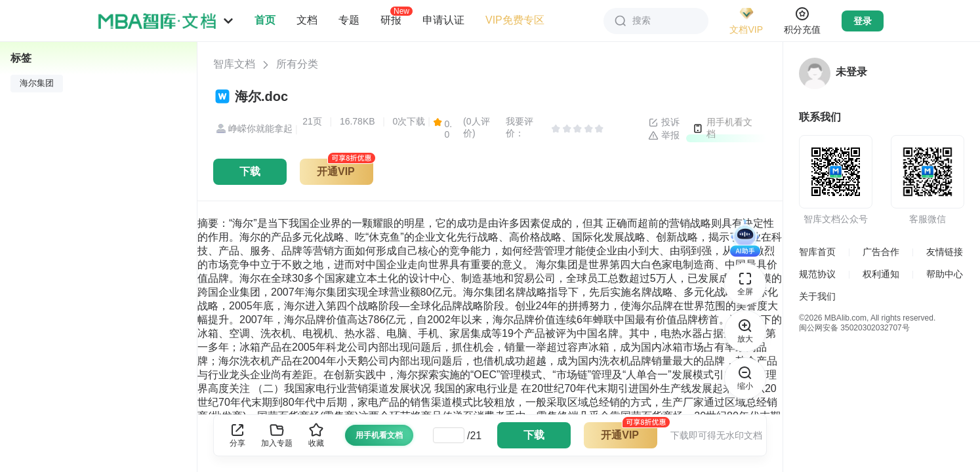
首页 (265, 20)
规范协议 (817, 274)
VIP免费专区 (515, 20)
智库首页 (817, 252)
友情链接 (945, 252)
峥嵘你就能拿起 (253, 129)
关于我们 (817, 296)
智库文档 (234, 64)
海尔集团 (37, 83)
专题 (349, 20)
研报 (391, 20)
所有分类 (297, 64)
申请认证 (443, 20)
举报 (664, 136)
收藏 (316, 435)
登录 (863, 21)
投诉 (664, 123)
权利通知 (881, 274)
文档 (307, 20)
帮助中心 (945, 274)
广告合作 (881, 252)
